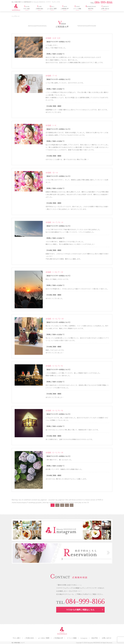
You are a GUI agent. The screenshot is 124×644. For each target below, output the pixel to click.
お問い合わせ (107, 638)
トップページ (16, 16)
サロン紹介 (17, 638)
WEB (80, 610)
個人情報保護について (18, 643)
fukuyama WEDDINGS (94, 643)
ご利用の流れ (29, 638)
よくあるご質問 (44, 638)
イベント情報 (72, 638)
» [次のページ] (72, 505)
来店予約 (95, 638)
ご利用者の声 (58, 638)
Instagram (84, 638)
